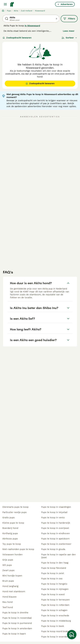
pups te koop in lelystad (54, 512)
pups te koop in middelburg (56, 621)
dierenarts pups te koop (15, 507)
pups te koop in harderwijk (56, 523)
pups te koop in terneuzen (55, 600)
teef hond (8, 607)
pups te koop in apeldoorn (55, 539)
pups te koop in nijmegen (55, 589)
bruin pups (8, 581)
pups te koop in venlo (53, 518)
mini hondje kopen (12, 576)
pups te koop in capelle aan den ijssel (58, 556)
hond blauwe (9, 597)
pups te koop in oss (52, 579)
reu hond (7, 602)
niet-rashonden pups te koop (18, 549)
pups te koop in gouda (53, 549)
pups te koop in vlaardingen (56, 507)
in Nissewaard (32, 26)
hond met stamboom (14, 591)
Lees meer (69, 31)
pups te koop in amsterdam (17, 628)
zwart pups (8, 570)
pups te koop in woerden (55, 637)
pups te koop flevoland (54, 568)
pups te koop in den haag (55, 563)
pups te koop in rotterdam (55, 605)
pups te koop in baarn (14, 634)
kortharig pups (10, 533)
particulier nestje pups (14, 512)
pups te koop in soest (53, 594)
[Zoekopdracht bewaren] (72, 635)
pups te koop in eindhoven (55, 533)
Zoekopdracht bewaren (17, 38)
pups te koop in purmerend (17, 623)
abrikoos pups (10, 539)
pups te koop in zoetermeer (56, 544)
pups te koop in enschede (55, 616)
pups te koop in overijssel (55, 528)
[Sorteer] (69, 38)
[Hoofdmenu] (5, 4)
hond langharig (10, 586)
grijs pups (8, 560)
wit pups (7, 565)
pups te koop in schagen (54, 610)
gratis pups (8, 518)
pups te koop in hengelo (54, 584)
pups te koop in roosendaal (17, 618)
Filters (69, 19)
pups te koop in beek (53, 626)
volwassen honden (12, 555)
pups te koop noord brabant (56, 631)
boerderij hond (10, 528)
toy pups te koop (12, 544)
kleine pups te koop (13, 523)
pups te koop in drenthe (15, 613)
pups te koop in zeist (53, 573)
